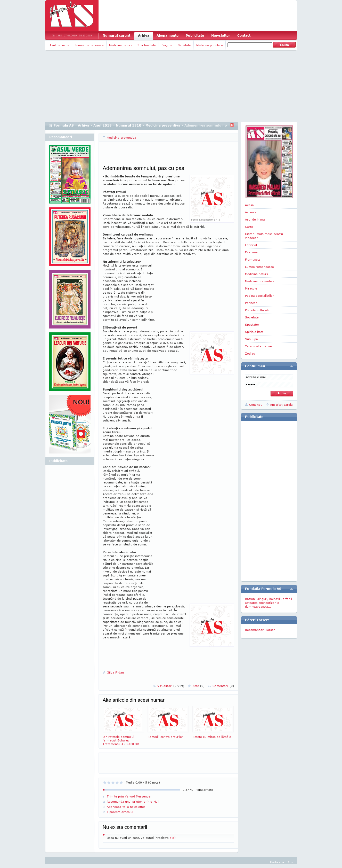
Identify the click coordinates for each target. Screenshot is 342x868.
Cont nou (256, 405)
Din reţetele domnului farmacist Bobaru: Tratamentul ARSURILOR (123, 726)
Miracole (251, 288)
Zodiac (250, 353)
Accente (251, 212)
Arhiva (144, 36)
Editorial (251, 245)
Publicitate (195, 36)
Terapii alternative (258, 346)
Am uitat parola (281, 405)
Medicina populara (210, 45)
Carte (249, 227)
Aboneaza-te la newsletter (126, 807)
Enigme (167, 45)
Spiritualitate (147, 45)
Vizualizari (171, 686)
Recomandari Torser (260, 630)
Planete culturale (257, 310)
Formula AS (64, 125)
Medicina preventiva (163, 125)
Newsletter (221, 36)
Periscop (251, 303)
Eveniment (253, 252)
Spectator (252, 324)
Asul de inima (59, 45)
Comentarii (223, 686)
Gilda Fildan (115, 672)
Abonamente (168, 36)
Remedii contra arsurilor (168, 722)
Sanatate (184, 45)
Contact (244, 36)
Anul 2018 (103, 125)
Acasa (249, 205)
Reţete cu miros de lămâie (213, 722)
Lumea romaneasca (89, 45)
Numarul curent (116, 36)
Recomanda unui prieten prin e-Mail (133, 801)
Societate (252, 317)
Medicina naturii (121, 45)
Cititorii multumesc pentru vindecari (264, 236)
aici (172, 838)
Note (198, 686)
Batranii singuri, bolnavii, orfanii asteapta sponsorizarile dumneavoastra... (268, 603)
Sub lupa (251, 339)
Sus (290, 862)
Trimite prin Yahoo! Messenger (129, 796)
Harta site (277, 862)
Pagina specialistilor (259, 296)
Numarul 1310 (129, 125)
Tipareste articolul (120, 812)
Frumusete (253, 259)
